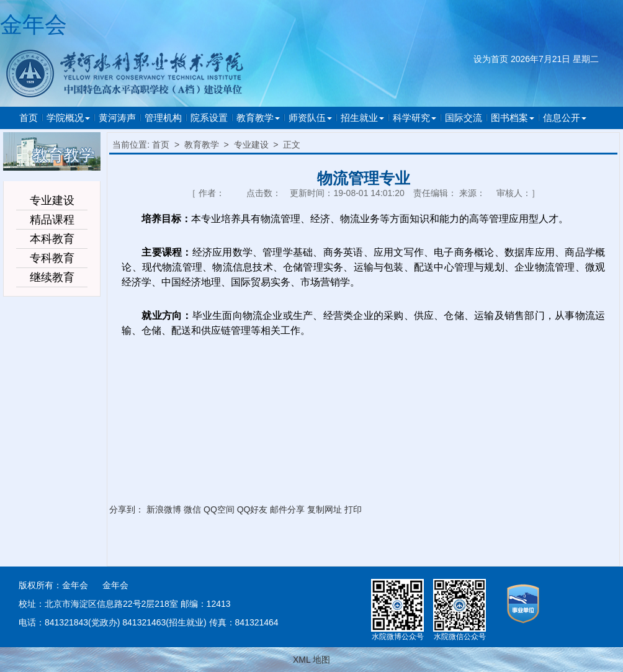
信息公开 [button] (565, 118)
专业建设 (251, 145)
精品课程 (52, 220)
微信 (192, 509)
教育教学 (202, 145)
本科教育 (52, 239)
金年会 (34, 25)
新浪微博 (164, 509)
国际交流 (464, 118)
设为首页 (491, 59)
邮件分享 (287, 509)
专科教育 (52, 258)
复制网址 (325, 509)
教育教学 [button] (258, 118)
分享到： (127, 509)
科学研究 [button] (415, 118)
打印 (353, 509)
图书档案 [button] (513, 118)
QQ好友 (253, 509)
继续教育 (52, 277)
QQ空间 (219, 509)
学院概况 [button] (68, 118)
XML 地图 (311, 660)
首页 (29, 118)
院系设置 (209, 118)
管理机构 (163, 118)
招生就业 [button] (362, 118)
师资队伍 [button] (310, 118)
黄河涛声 (117, 118)
